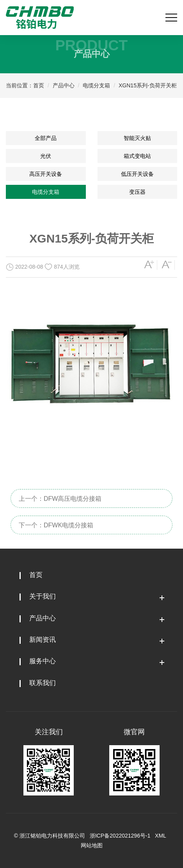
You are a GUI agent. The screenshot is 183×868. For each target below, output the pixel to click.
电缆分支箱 (96, 85)
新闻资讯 (43, 640)
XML (160, 836)
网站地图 (92, 845)
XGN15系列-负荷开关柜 (148, 85)
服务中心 (43, 661)
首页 (39, 85)
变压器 (137, 192)
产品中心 (64, 85)
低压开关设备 (137, 174)
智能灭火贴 (137, 138)
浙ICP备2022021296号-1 (120, 836)
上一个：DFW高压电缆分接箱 (60, 506)
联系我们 (43, 683)
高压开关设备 (46, 174)
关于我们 (43, 596)
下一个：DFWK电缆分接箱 (56, 532)
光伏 (46, 156)
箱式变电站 (137, 156)
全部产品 (46, 138)
